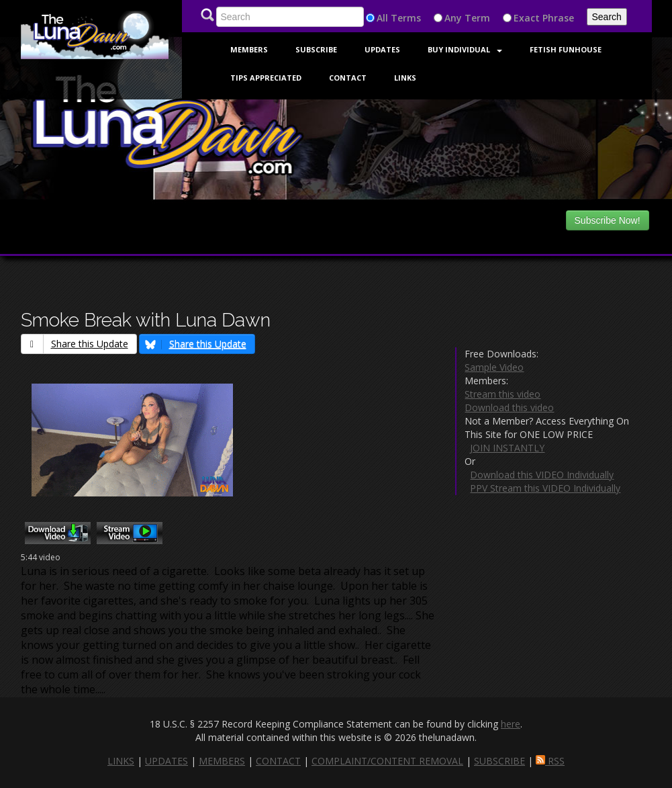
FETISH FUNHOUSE (566, 49)
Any (453, 18)
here (511, 724)
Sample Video (494, 367)
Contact (348, 78)
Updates (382, 49)
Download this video (509, 407)
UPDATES (166, 761)
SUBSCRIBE (499, 761)
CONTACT (278, 761)
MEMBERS (222, 761)
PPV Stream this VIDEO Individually (545, 488)
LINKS (121, 761)
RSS (550, 761)
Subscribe (316, 49)
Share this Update (75, 344)
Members (249, 49)
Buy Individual (465, 49)
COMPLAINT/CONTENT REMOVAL (387, 761)
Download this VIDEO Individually (542, 475)
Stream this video (502, 394)
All (382, 18)
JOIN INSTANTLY (507, 448)
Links (405, 78)
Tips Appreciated (266, 78)
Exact (527, 18)
